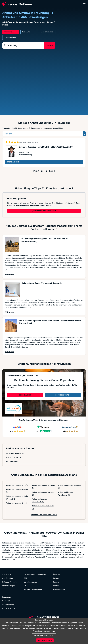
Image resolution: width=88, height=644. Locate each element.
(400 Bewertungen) (30, 142)
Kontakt (56, 586)
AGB (26, 578)
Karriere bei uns (9, 608)
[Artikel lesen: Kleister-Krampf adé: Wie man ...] (12, 289)
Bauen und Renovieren (16, 453)
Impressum (7, 597)
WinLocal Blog (8, 605)
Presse (56, 578)
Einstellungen (41, 574)
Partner (56, 582)
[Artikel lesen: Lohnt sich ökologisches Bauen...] (11, 327)
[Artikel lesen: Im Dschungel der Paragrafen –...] (12, 245)
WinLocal (6, 601)
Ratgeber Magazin (10, 582)
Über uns (57, 574)
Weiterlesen (9, 274)
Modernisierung (13, 457)
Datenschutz (29, 574)
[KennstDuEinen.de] (17, 4)
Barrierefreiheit (59, 589)
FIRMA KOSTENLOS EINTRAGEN (44, 211)
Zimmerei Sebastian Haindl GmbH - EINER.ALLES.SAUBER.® (46, 147)
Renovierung (12, 461)
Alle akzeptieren (45, 640)
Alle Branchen (8, 578)
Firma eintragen (8, 586)
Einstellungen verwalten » (44, 631)
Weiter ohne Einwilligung (44, 635)
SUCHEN (50, 45)
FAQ (26, 586)
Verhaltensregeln (31, 582)
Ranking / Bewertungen (33, 589)
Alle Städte (7, 574)
